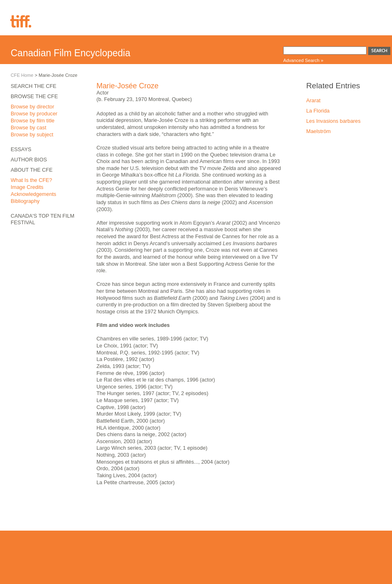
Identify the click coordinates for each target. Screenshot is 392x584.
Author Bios (29, 160)
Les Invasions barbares (333, 121)
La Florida (318, 111)
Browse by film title (33, 121)
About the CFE (32, 170)
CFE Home (22, 75)
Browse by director (32, 107)
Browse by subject (32, 135)
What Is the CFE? (31, 180)
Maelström (319, 131)
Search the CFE (33, 86)
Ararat (313, 100)
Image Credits (27, 187)
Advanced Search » (303, 60)
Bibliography (25, 201)
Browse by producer (34, 114)
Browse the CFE (34, 96)
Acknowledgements (33, 194)
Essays (21, 149)
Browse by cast (29, 128)
